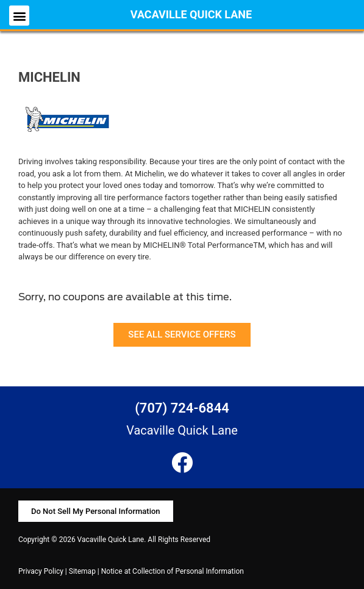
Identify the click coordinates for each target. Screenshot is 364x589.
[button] (19, 16)
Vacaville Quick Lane (191, 14)
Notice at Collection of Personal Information (173, 571)
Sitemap (82, 571)
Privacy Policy (41, 571)
